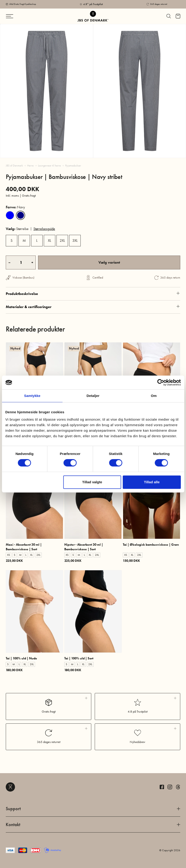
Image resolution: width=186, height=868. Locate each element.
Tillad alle (152, 482)
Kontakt (93, 824)
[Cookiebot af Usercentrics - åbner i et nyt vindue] (161, 382)
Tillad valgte (92, 482)
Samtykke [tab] (32, 396)
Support (93, 809)
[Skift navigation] (20, 16)
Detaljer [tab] (93, 396)
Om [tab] (154, 396)
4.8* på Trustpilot (93, 4)
